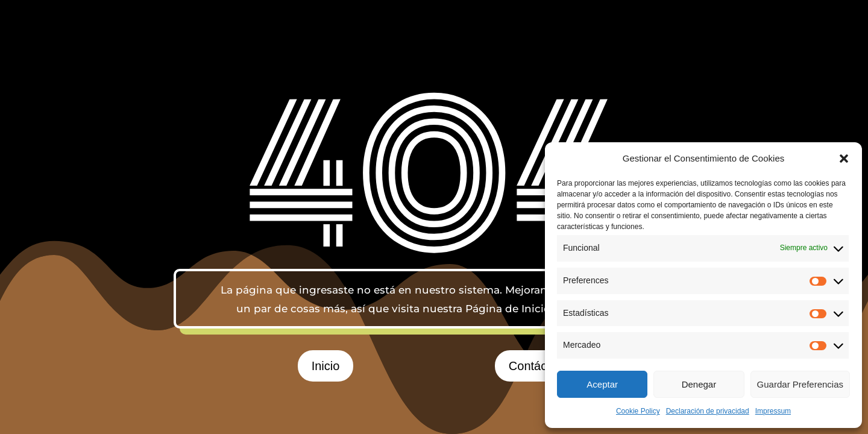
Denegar (699, 384)
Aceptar (602, 384)
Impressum (773, 411)
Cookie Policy (638, 411)
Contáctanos (542, 366)
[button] (844, 159)
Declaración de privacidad (708, 411)
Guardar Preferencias (800, 384)
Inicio (326, 366)
